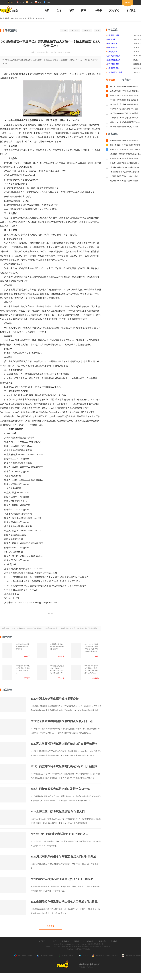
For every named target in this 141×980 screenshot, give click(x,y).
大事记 (54, 941)
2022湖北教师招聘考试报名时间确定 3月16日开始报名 (64, 744)
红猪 (38, 2)
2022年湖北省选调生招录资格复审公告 (55, 699)
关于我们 (42, 941)
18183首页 (15, 18)
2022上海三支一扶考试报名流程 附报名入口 (58, 811)
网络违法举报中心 (45, 956)
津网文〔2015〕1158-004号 (55, 947)
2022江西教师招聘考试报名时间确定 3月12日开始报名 (64, 766)
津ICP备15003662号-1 (73, 947)
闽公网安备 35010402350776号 (105, 956)
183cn (30, 2)
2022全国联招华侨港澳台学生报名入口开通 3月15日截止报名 (66, 902)
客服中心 (102, 941)
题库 (97, 30)
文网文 (84, 956)
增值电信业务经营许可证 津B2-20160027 (96, 947)
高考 (84, 10)
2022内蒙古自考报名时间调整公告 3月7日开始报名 (62, 879)
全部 (64, 30)
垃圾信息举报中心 (67, 956)
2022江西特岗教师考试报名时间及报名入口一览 (60, 789)
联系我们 (65, 941)
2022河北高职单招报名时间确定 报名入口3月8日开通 (63, 857)
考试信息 (131, 10)
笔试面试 (87, 30)
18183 (11, 2)
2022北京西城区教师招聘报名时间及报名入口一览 (62, 721)
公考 (59, 10)
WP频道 (23, 18)
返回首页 (51, 613)
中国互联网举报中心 (24, 956)
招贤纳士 (77, 941)
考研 (71, 10)
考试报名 (39, 18)
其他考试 (114, 10)
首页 (47, 10)
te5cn (47, 2)
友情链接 (90, 941)
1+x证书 (98, 10)
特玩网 (20, 2)
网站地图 (114, 941)
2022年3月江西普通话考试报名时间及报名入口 (59, 834)
